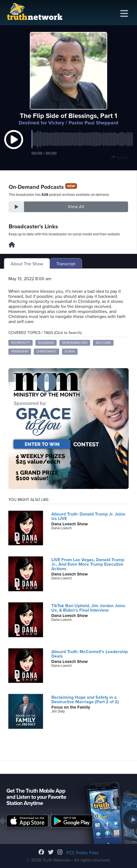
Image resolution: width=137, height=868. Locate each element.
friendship (20, 351)
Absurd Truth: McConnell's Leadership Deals (90, 654)
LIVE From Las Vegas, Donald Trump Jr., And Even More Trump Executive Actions (88, 564)
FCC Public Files (82, 853)
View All (76, 207)
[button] (14, 145)
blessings (46, 343)
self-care (103, 343)
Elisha (70, 351)
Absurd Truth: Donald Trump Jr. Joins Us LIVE (88, 516)
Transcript (66, 264)
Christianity (46, 351)
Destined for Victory (41, 123)
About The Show (27, 264)
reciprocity (21, 343)
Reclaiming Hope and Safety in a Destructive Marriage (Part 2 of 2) (85, 700)
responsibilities (75, 343)
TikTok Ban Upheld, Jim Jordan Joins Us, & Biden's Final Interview (88, 608)
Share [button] (119, 157)
